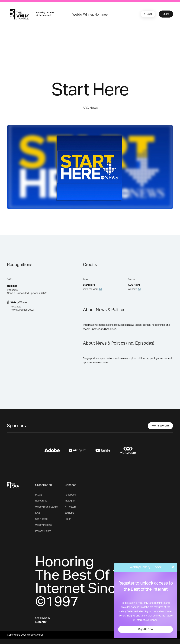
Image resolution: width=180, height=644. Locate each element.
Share (166, 14)
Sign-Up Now (146, 629)
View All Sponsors (160, 426)
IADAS (39, 495)
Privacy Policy (43, 531)
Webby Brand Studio (46, 507)
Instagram (70, 501)
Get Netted (41, 519)
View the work (91, 289)
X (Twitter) (70, 507)
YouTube (69, 513)
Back (148, 14)
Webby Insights (44, 525)
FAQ (38, 513)
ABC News (90, 108)
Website (132, 289)
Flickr (68, 519)
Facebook (70, 495)
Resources (41, 501)
